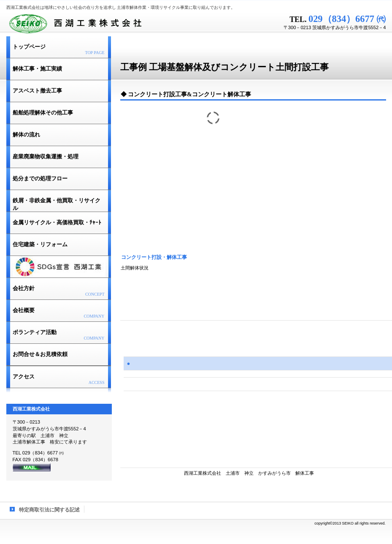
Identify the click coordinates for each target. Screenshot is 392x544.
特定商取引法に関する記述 (49, 510)
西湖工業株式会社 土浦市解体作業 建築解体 (112, 23)
